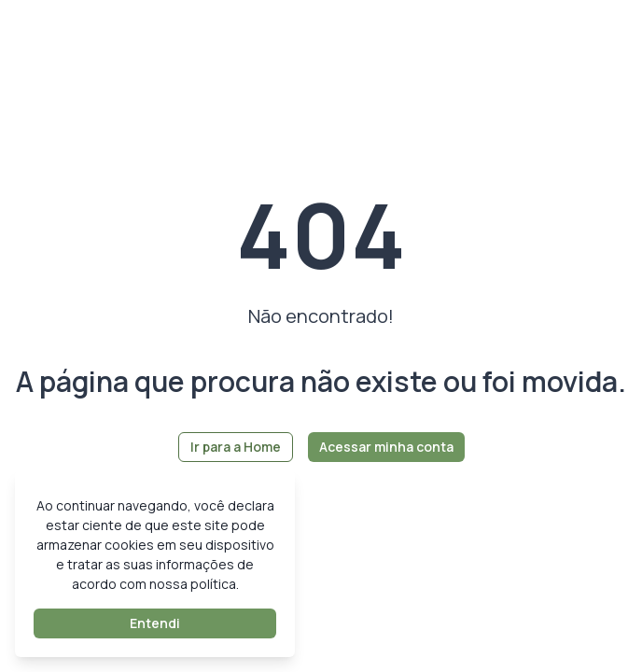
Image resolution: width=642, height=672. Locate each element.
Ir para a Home (236, 447)
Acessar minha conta (386, 447)
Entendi (155, 623)
